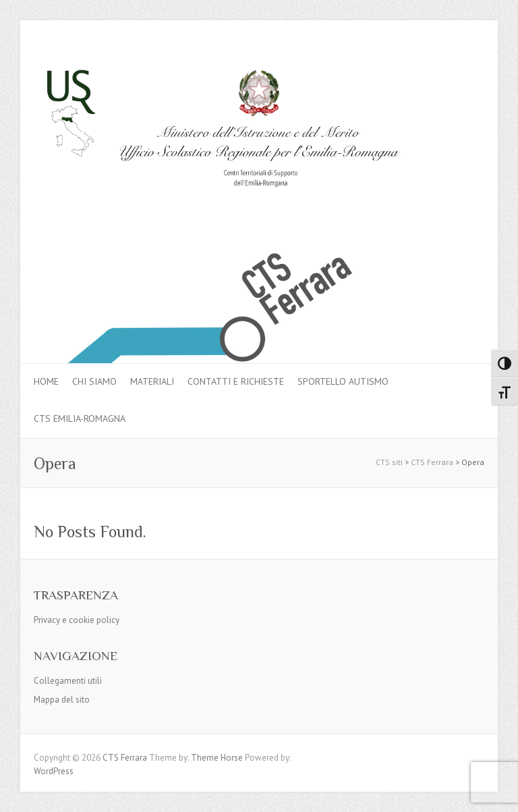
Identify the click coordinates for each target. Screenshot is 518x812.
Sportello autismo (343, 381)
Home (46, 381)
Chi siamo (94, 381)
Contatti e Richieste (236, 381)
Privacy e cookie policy (77, 620)
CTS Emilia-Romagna (80, 418)
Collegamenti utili (68, 681)
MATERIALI (152, 381)
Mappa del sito (62, 700)
